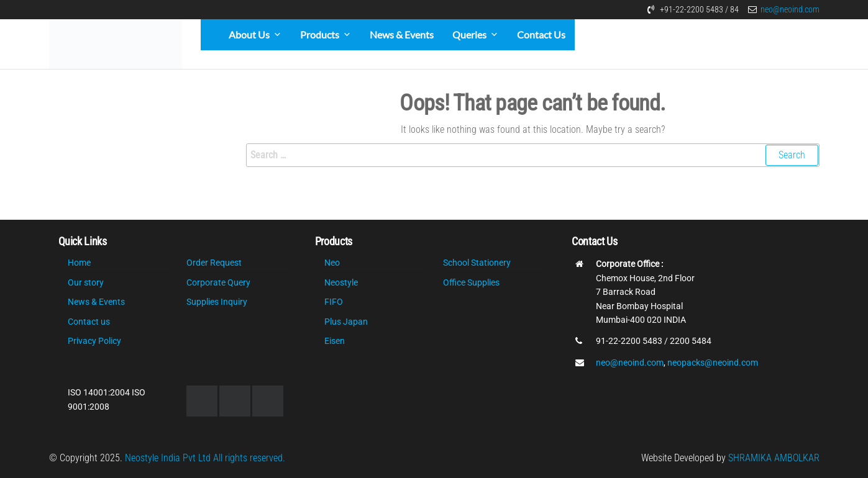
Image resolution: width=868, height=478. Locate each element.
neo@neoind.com (790, 9)
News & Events (402, 34)
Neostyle (341, 282)
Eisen (335, 341)
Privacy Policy (94, 341)
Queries (469, 34)
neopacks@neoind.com (713, 363)
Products (320, 34)
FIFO (334, 302)
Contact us (89, 322)
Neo (332, 263)
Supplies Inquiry (217, 302)
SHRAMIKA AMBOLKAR (774, 458)
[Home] (210, 35)
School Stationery (477, 263)
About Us (249, 34)
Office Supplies (471, 282)
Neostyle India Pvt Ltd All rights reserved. (205, 458)
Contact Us (541, 34)
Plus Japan (346, 322)
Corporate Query (218, 282)
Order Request (214, 263)
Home (79, 263)
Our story (86, 282)
